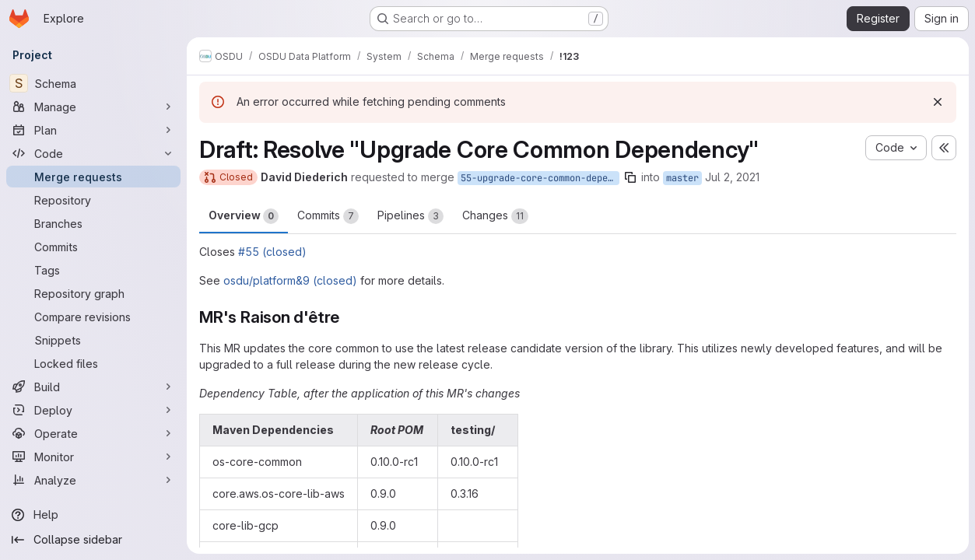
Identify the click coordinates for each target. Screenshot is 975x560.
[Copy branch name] (630, 177)
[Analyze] (93, 480)
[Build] (93, 387)
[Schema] (93, 83)
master (682, 178)
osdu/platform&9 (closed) (290, 280)
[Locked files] (93, 363)
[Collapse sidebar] (93, 540)
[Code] (93, 153)
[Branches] (93, 223)
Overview (244, 216)
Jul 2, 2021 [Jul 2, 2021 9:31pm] (732, 177)
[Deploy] (93, 410)
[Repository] (93, 200)
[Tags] (93, 270)
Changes (495, 216)
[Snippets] (93, 340)
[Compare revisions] (93, 317)
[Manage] (93, 107)
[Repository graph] (93, 293)
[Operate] (93, 433)
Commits (328, 216)
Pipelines (410, 216)
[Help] (93, 515)
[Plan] (93, 130)
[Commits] (93, 247)
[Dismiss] (938, 102)
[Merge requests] (93, 177)
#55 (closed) (272, 252)
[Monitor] (93, 457)
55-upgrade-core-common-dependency (540, 178)
